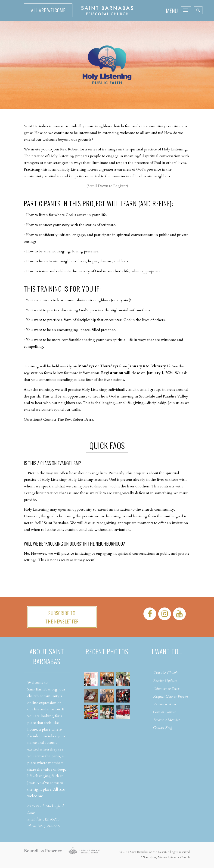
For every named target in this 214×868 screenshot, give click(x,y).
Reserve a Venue (165, 704)
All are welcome (48, 10)
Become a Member (166, 720)
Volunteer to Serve (166, 689)
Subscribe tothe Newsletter (62, 617)
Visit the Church (165, 673)
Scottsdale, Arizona (155, 857)
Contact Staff (163, 728)
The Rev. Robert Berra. (76, 420)
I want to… (167, 651)
